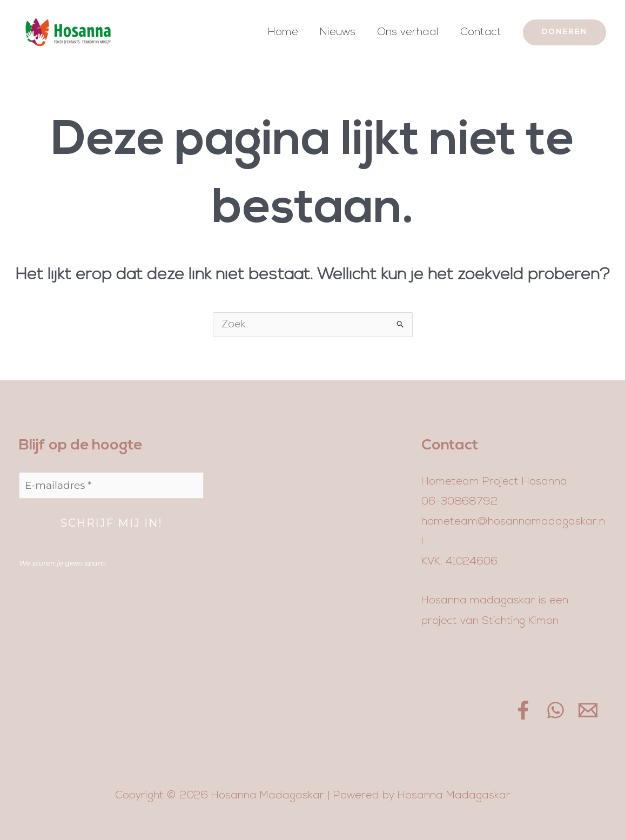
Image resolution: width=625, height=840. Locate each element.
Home (283, 32)
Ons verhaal (408, 32)
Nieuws (338, 32)
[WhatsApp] (556, 710)
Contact (481, 32)
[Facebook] (523, 710)
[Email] (588, 710)
